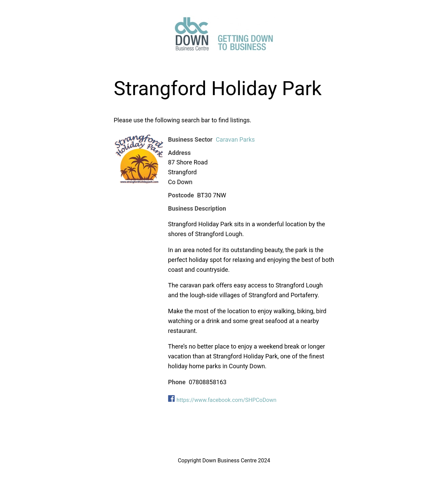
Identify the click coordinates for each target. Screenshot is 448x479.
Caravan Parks (235, 139)
